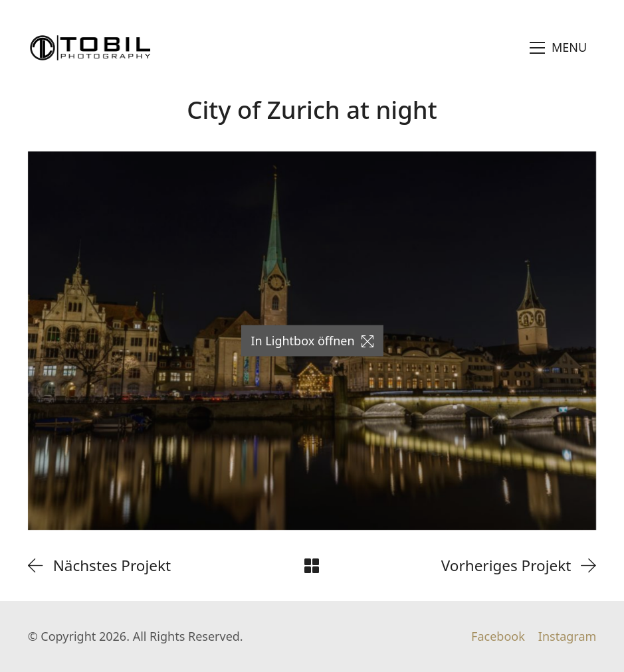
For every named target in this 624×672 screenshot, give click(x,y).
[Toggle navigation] (559, 48)
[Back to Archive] (312, 566)
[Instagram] (568, 637)
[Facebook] (498, 637)
